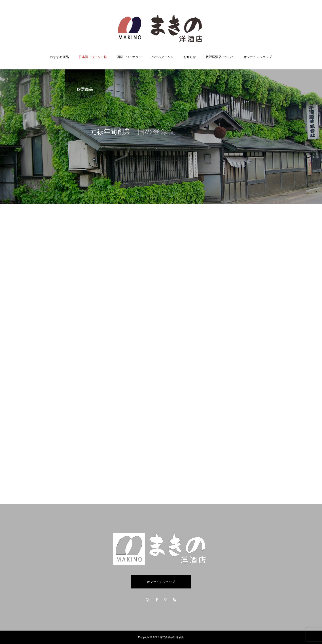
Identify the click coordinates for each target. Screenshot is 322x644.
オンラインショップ (258, 57)
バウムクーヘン (163, 57)
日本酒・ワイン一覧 (93, 57)
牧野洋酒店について (220, 57)
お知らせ (190, 57)
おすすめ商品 (59, 57)
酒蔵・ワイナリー (129, 57)
